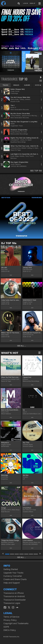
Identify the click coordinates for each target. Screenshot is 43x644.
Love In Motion (28, 540)
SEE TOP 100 (36, 171)
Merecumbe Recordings (19, 134)
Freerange (14, 93)
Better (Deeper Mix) (18, 89)
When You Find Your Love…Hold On (11, 377)
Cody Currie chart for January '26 (11, 300)
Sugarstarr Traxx (17, 126)
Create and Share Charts (15, 579)
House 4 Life (15, 101)
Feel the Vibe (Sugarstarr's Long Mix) (24, 122)
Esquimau (5, 479)
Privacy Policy (10, 620)
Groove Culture (28, 446)
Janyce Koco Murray (29, 116)
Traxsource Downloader (15, 600)
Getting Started (11, 569)
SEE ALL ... (22, 346)
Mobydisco (5, 443)
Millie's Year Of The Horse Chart (11, 333)
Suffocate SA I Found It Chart (32, 333)
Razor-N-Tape (16, 150)
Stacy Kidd (14, 99)
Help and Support (12, 583)
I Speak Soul (27, 377)
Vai (24, 410)
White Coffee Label (8, 544)
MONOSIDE (5, 446)
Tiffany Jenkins (25, 99)
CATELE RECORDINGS (19, 166)
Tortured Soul (15, 148)
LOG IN (25, 3)
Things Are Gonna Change (10, 540)
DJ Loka (24, 132)
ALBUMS (27, 85)
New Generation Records (20, 109)
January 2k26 (27, 268)
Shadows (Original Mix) (19, 130)
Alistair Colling (26, 148)
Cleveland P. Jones (17, 140)
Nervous (14, 158)
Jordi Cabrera (16, 164)
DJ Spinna (36, 148)
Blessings (5, 475)
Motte (13, 124)
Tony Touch (29, 156)
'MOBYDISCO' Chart (29, 300)
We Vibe (26, 475)
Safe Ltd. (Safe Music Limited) (32, 414)
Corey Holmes (16, 116)
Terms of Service (11, 617)
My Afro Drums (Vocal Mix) (20, 113)
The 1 (12, 105)
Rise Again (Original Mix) (19, 162)
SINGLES (16, 85)
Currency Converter (13, 576)
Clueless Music (28, 512)
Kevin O (13, 107)
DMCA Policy (10, 630)
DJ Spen (28, 140)
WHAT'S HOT (10, 353)
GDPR (6, 627)
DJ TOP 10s (9, 243)
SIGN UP (32, 3)
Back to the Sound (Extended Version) (11, 410)
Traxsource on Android (14, 596)
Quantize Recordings (18, 142)
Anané (22, 156)
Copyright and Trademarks (16, 623)
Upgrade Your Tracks (13, 573)
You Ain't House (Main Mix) (20, 97)
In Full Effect (27, 508)
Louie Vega (15, 156)
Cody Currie (15, 91)
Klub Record (5, 512)
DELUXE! (4, 268)
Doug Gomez (15, 132)
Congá (3, 508)
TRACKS (5, 85)
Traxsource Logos (12, 603)
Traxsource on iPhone (14, 593)
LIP (24, 479)
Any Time (26, 443)
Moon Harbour (6, 414)
